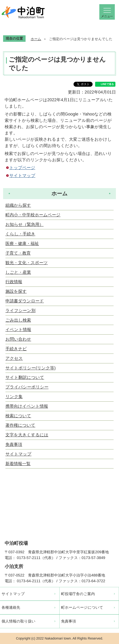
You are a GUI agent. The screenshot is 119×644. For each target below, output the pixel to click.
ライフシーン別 (20, 310)
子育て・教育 (18, 253)
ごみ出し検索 (18, 320)
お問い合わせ (18, 339)
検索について (18, 416)
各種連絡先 (11, 607)
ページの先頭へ (111, 488)
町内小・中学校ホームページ (33, 215)
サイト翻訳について (25, 377)
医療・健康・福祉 (22, 243)
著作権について (20, 425)
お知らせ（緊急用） (24, 224)
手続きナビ (16, 349)
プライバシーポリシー (27, 387)
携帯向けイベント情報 (27, 406)
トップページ (22, 168)
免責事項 (14, 444)
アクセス (14, 358)
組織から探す (18, 205)
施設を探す (16, 291)
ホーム (36, 39)
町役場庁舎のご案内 (78, 594)
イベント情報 (18, 330)
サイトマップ (22, 175)
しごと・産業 (18, 272)
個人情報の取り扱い (19, 621)
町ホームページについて (82, 607)
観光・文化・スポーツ (27, 263)
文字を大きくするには (27, 435)
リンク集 (14, 397)
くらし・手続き (20, 234)
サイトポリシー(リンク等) (31, 368)
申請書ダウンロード (25, 301)
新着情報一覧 (18, 464)
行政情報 (14, 282)
